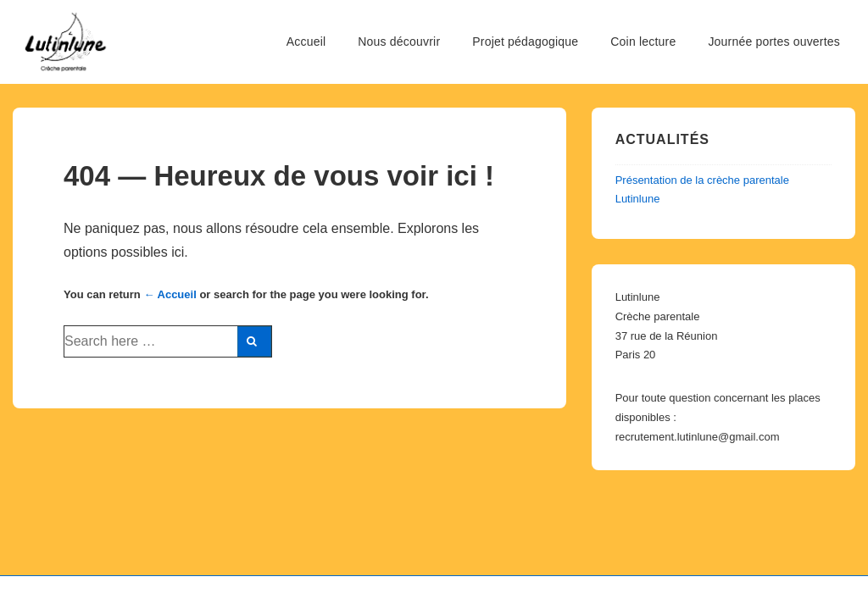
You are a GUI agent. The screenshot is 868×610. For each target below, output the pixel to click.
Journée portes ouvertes (774, 42)
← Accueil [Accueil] (170, 294)
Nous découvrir (399, 42)
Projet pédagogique (525, 42)
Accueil (306, 42)
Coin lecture (643, 42)
